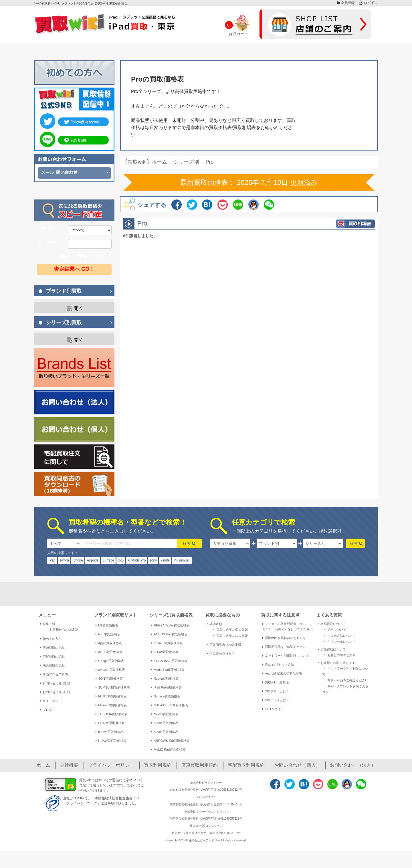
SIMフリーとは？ (276, 691)
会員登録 (346, 3)
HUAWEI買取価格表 (111, 741)
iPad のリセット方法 (278, 665)
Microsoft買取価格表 (111, 705)
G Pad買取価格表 (165, 652)
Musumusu (182, 560)
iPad (52, 560)
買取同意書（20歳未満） (226, 645)
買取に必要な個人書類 (229, 629)
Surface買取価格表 (166, 696)
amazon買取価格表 (110, 670)
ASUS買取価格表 (109, 652)
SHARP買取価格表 (110, 723)
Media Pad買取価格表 (168, 670)
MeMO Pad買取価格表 (168, 750)
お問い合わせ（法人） (353, 765)
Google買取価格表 (110, 661)
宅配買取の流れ (52, 657)
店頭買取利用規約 (199, 765)
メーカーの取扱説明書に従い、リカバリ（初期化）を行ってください (288, 626)
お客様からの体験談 (61, 629)
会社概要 (69, 765)
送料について (334, 629)
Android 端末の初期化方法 (282, 673)
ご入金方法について (339, 635)
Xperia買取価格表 (165, 679)
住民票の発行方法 (221, 654)
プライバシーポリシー (111, 765)
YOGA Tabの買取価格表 (169, 661)
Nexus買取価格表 (165, 714)
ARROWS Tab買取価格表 (170, 741)
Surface (108, 560)
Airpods (93, 560)
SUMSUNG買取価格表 (113, 687)
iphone (78, 560)
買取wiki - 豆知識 (276, 682)
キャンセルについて (339, 641)
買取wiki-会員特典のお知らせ (284, 638)
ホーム (43, 765)
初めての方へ (51, 639)
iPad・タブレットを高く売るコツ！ (345, 689)
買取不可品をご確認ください (284, 647)
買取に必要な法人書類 (229, 635)
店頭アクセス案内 (54, 674)
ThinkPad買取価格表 (167, 643)
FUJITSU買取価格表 (111, 696)
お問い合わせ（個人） (297, 765)
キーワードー (49, 242)
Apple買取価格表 (109, 643)
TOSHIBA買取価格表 (112, 714)
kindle (165, 560)
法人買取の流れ (52, 665)
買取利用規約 (158, 765)
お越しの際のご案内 (339, 655)
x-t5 (121, 560)
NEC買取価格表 (108, 634)
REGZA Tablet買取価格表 (170, 625)
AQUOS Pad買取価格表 (169, 634)
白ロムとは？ (273, 709)
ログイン (368, 3)
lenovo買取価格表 (109, 732)
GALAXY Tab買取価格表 (169, 705)
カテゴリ (45, 229)
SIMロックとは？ (276, 700)
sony (153, 560)
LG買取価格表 (107, 625)
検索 (189, 543)
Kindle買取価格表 (165, 723)
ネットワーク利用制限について (286, 656)
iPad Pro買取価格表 (166, 687)
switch (64, 560)
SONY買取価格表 (109, 679)
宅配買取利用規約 (246, 765)
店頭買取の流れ (52, 648)
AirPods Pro (137, 560)
